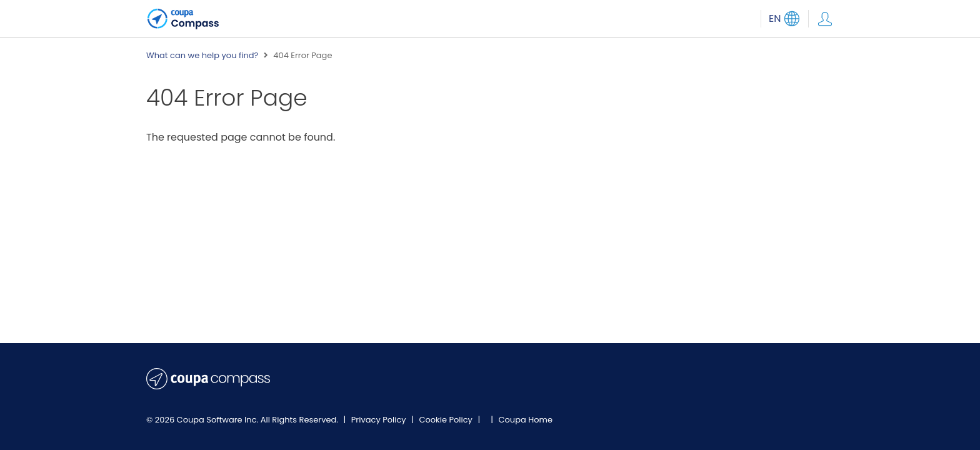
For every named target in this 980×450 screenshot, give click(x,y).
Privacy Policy (380, 420)
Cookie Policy (447, 420)
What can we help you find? (202, 56)
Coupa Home (525, 420)
